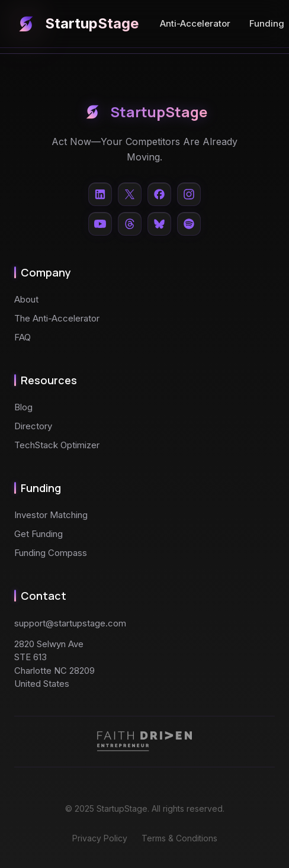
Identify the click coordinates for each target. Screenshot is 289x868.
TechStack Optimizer (57, 445)
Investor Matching (51, 515)
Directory (33, 426)
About (26, 299)
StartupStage (76, 24)
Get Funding (38, 534)
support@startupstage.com (70, 623)
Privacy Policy (100, 838)
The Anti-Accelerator (57, 318)
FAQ (23, 337)
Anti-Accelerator (195, 23)
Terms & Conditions (179, 838)
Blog (23, 407)
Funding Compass (51, 553)
